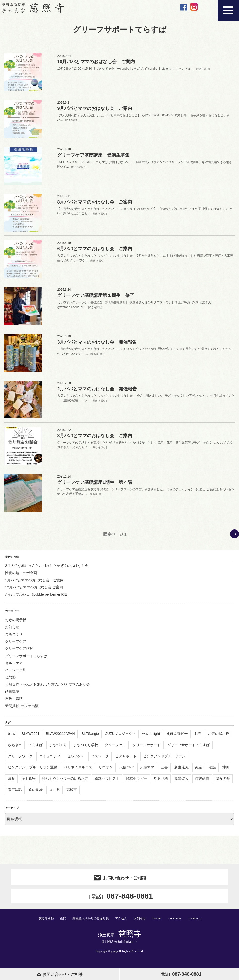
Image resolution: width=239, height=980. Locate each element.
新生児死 (181, 770)
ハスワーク (100, 759)
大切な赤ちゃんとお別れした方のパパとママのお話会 (47, 688)
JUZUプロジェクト (121, 737)
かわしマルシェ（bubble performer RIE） (38, 598)
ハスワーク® (15, 673)
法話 (212, 770)
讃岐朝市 (202, 782)
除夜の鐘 (223, 782)
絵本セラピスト (107, 782)
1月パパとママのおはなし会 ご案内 (34, 583)
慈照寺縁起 (43, 922)
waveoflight (151, 737)
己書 (164, 770)
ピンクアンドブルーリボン (164, 759)
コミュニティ (50, 759)
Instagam (198, 922)
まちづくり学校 (86, 748)
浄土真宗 (29, 782)
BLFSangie (90, 737)
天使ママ (147, 770)
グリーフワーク (20, 759)
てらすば (36, 748)
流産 (11, 782)
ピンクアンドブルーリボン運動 (33, 770)
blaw (11, 737)
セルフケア (14, 666)
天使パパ (126, 770)
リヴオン (106, 770)
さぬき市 (15, 748)
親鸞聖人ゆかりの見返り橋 (90, 922)
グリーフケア (16, 645)
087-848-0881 (119, 900)
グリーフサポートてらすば (26, 659)
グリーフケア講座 (19, 652)
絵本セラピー (137, 782)
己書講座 (12, 695)
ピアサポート (126, 759)
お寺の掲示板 (16, 623)
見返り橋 (161, 782)
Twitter (160, 922)
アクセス (123, 922)
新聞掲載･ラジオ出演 (22, 709)
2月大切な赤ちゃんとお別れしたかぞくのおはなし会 (47, 569)
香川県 (55, 793)
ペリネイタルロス (78, 770)
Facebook (178, 922)
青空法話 (15, 793)
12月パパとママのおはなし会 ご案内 (34, 590)
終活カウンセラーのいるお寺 (65, 782)
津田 (226, 770)
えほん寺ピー (177, 737)
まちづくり (14, 637)
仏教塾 (10, 681)
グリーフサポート (147, 748)
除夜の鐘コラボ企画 (21, 576)
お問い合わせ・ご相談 (119, 880)
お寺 (198, 737)
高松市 (72, 793)
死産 (199, 770)
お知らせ (12, 630)
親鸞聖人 (181, 782)
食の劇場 (36, 793)
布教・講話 (14, 702)
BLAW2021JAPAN (60, 737)
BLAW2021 (31, 737)
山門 (61, 922)
